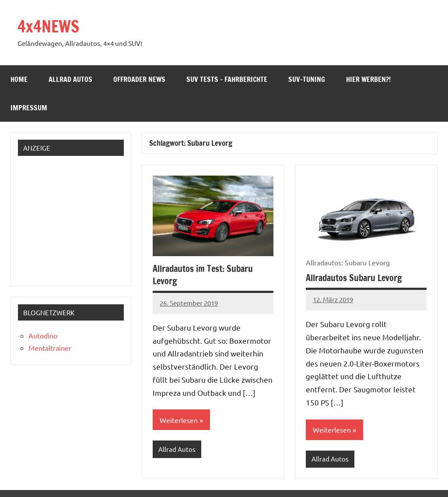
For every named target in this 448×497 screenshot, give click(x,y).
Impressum (29, 108)
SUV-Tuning (307, 79)
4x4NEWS (48, 26)
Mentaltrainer (50, 348)
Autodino (43, 335)
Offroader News (139, 79)
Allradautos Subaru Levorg (354, 278)
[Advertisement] (76, 218)
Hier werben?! (368, 79)
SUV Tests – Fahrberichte (227, 79)
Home (19, 79)
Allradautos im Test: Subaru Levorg (203, 275)
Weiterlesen (179, 420)
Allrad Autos (70, 79)
